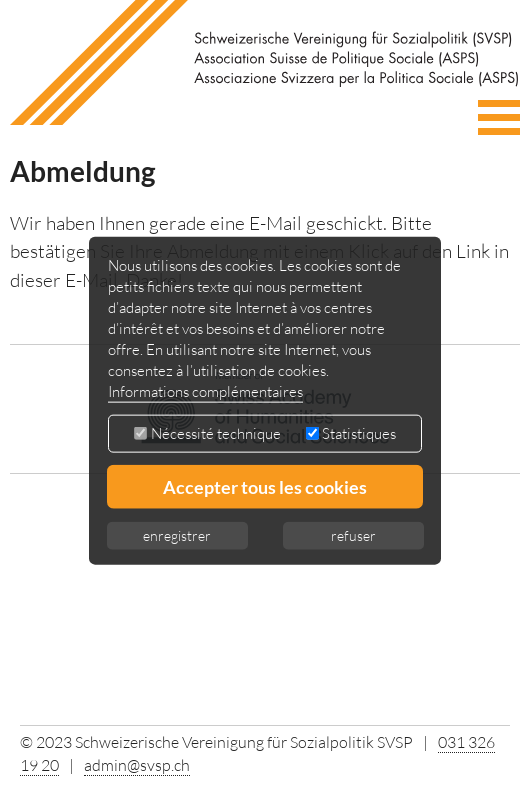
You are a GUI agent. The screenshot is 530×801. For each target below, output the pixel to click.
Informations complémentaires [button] (205, 391)
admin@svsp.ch (137, 765)
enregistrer (177, 535)
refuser (353, 535)
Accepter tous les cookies (265, 487)
